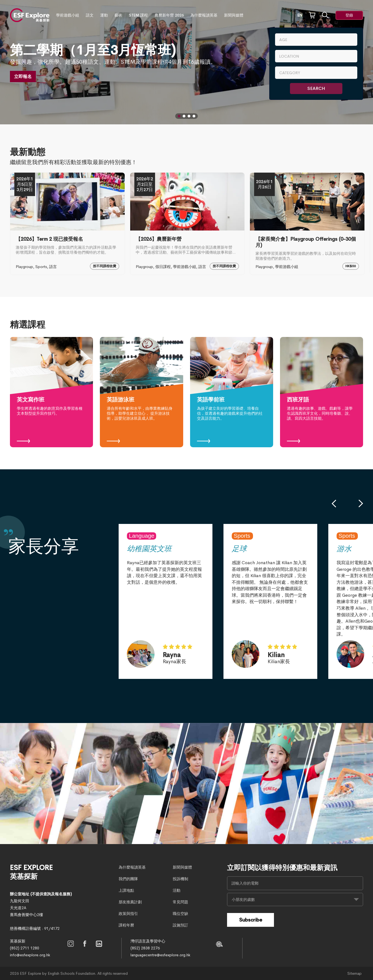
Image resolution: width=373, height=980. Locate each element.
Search (316, 88)
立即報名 (23, 77)
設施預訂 (180, 925)
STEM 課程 (138, 15)
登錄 (349, 15)
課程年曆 (126, 925)
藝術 (118, 15)
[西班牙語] (322, 392)
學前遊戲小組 (68, 15)
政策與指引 (128, 914)
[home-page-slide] (186, 784)
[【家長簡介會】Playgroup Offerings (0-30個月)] (307, 224)
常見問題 (180, 902)
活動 (177, 890)
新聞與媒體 (234, 15)
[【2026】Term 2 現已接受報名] (67, 224)
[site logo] (30, 15)
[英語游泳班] (141, 392)
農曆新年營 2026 (169, 15)
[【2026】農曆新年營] (187, 224)
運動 (104, 15)
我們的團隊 (128, 879)
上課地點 (126, 890)
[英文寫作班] (51, 392)
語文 (90, 15)
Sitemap (355, 973)
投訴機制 (180, 879)
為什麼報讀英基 (204, 15)
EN (300, 15)
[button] (179, 116)
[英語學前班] (232, 392)
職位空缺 (180, 914)
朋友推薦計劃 (130, 902)
